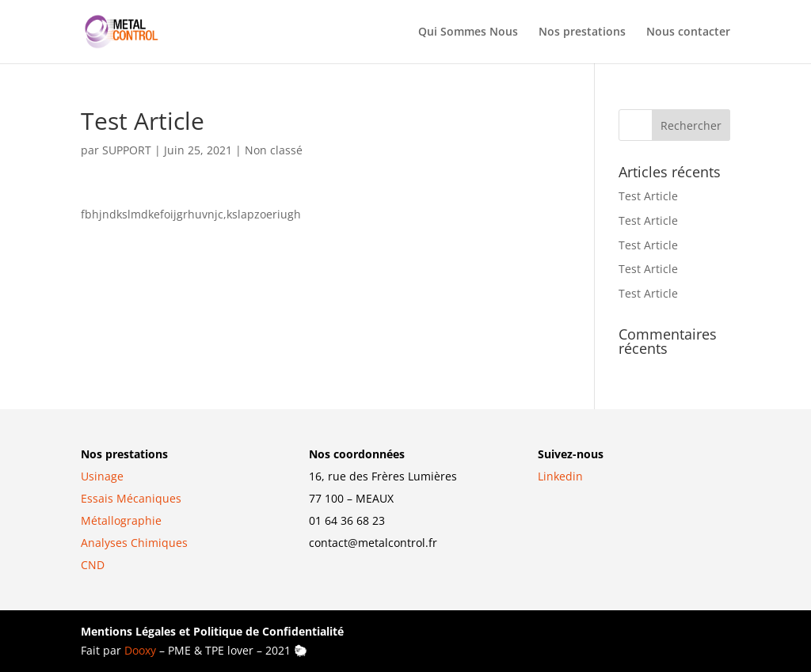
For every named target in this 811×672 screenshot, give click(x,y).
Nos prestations (582, 32)
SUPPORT (127, 150)
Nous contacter (688, 32)
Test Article (648, 196)
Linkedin (560, 476)
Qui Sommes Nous (468, 32)
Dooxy (140, 650)
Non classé (274, 150)
